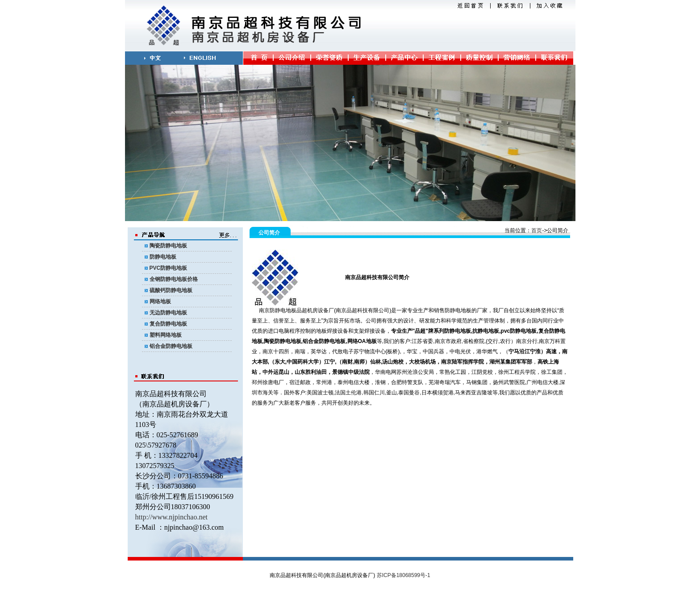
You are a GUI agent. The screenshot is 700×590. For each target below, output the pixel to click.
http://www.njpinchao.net (172, 517)
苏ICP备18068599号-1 (404, 575)
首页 (537, 230)
